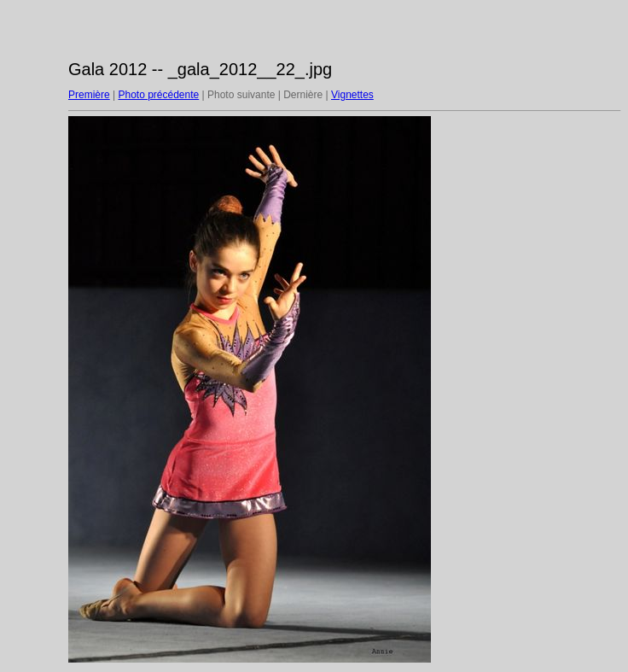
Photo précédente (158, 95)
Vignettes (352, 95)
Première (89, 95)
